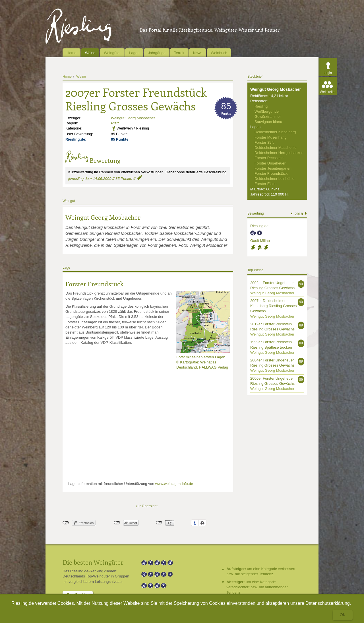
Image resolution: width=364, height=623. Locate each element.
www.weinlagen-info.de (174, 484)
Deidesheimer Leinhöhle (274, 179)
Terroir (179, 53)
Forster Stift (264, 142)
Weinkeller (328, 92)
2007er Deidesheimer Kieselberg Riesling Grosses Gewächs (273, 306)
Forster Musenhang (271, 137)
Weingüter (112, 53)
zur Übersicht (147, 506)
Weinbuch (219, 53)
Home (72, 53)
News (198, 53)
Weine (90, 53)
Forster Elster (266, 184)
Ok (343, 615)
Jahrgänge (157, 53)
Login (328, 73)
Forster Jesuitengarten (273, 168)
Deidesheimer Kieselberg (275, 132)
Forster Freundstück (94, 284)
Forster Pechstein (269, 158)
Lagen (134, 53)
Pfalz (115, 123)
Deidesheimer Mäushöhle (275, 148)
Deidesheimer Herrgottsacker (279, 153)
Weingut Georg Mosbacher (133, 118)
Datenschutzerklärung (328, 603)
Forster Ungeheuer (270, 163)
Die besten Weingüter (93, 562)
